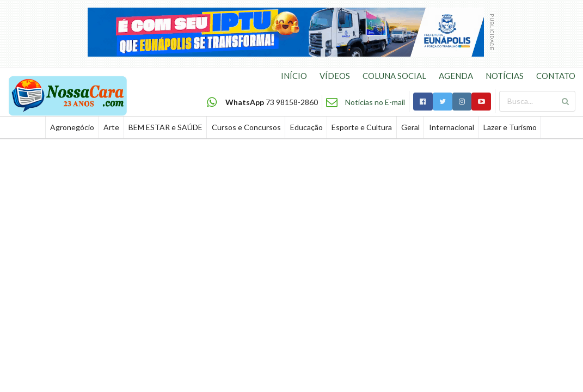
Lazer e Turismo (510, 127)
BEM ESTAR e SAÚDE (165, 127)
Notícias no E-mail (375, 102)
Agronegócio (72, 127)
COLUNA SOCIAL (394, 76)
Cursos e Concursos (246, 127)
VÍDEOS (335, 76)
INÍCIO (294, 76)
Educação (306, 127)
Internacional (452, 127)
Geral (410, 127)
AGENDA (456, 76)
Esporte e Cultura (362, 127)
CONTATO (556, 76)
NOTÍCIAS (505, 76)
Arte (111, 127)
